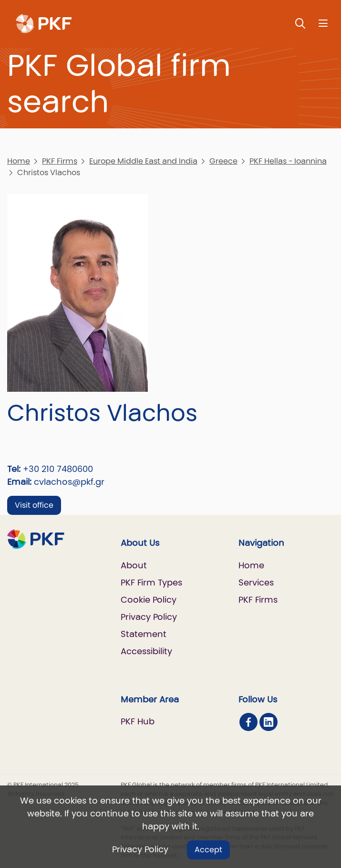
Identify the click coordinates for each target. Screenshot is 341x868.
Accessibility (146, 651)
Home (19, 161)
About (134, 565)
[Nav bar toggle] (323, 23)
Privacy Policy (140, 849)
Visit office (34, 505)
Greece (223, 161)
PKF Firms (60, 161)
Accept (208, 850)
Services (256, 582)
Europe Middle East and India (143, 161)
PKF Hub (138, 721)
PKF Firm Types (151, 582)
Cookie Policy (149, 600)
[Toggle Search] (300, 23)
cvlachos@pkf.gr (69, 482)
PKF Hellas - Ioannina (288, 161)
